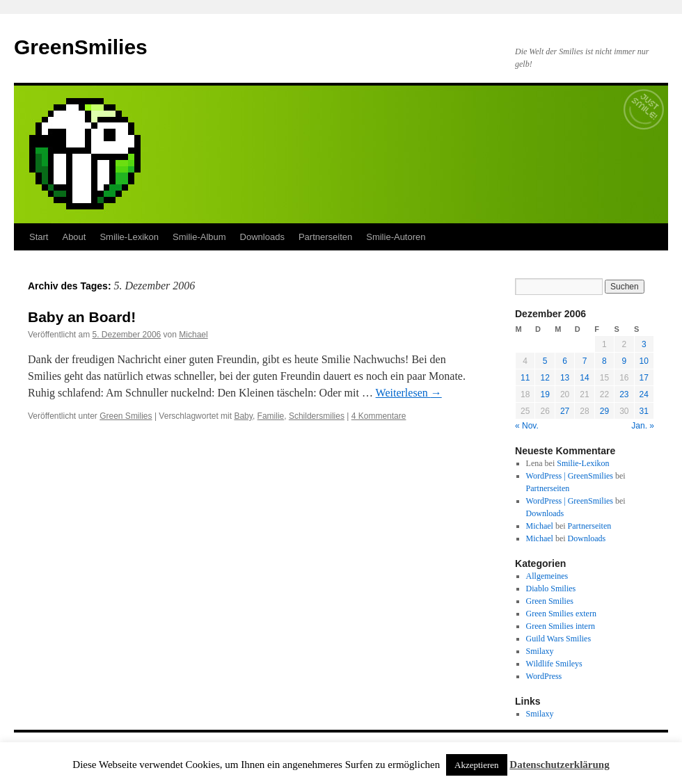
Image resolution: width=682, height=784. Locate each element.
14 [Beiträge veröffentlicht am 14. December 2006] (584, 378)
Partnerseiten (325, 237)
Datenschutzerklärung (559, 765)
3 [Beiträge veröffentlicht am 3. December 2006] (644, 344)
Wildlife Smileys (554, 664)
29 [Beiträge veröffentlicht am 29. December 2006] (604, 411)
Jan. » (643, 426)
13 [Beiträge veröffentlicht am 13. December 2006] (565, 378)
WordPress (544, 676)
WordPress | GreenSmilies (570, 476)
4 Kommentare (379, 416)
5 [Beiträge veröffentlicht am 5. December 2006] (545, 361)
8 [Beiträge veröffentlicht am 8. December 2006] (604, 361)
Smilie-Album (199, 237)
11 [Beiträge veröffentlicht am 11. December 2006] (525, 378)
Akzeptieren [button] (477, 765)
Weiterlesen (409, 393)
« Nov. (527, 426)
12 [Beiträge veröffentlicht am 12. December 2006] (545, 378)
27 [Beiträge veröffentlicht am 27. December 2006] (565, 411)
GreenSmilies (81, 47)
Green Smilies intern (561, 626)
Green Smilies (126, 416)
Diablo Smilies (551, 589)
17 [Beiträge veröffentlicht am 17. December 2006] (644, 378)
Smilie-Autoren (396, 237)
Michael (193, 335)
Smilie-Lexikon (129, 237)
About (74, 237)
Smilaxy (540, 651)
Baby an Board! (82, 317)
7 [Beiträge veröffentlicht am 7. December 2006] (585, 361)
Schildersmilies (317, 416)
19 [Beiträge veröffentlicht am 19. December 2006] (545, 394)
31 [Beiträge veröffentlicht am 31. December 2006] (644, 411)
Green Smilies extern (561, 614)
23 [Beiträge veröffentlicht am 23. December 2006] (624, 394)
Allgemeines (547, 576)
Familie (271, 416)
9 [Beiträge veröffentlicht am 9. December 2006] (624, 361)
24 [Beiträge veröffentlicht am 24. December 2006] (644, 394)
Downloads (262, 237)
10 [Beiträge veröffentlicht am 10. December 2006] (644, 361)
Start (39, 237)
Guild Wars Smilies (558, 639)
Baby (243, 416)
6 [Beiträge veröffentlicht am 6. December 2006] (565, 361)
